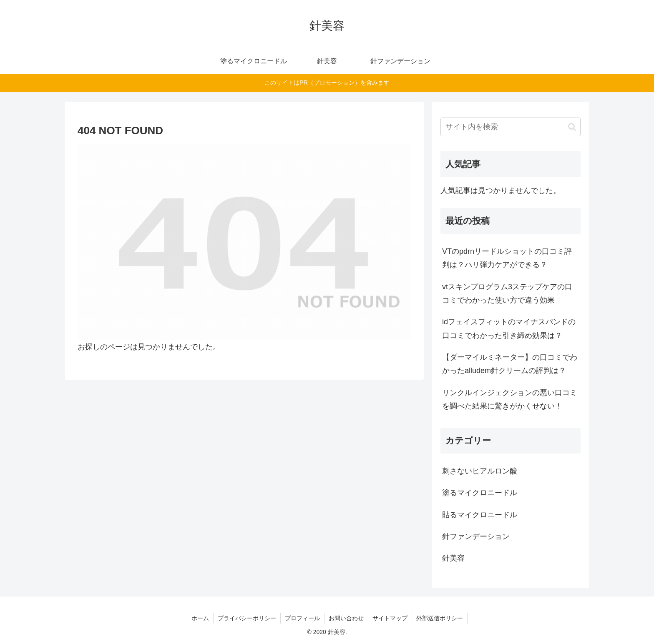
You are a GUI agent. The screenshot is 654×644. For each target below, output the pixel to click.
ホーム (200, 618)
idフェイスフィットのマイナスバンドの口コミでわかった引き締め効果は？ (509, 328)
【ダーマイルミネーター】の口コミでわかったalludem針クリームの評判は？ (510, 364)
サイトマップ (390, 618)
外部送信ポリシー (440, 618)
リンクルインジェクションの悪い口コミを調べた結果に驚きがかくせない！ (510, 399)
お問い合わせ (346, 618)
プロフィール (302, 618)
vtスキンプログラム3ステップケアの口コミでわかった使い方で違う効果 (507, 293)
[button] (572, 127)
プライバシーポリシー (247, 618)
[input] (511, 127)
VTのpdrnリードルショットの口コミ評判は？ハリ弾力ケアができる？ (507, 258)
